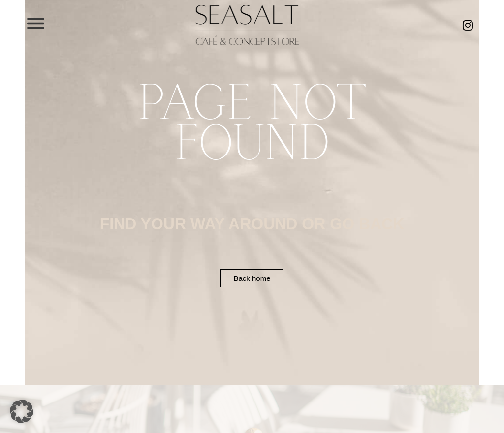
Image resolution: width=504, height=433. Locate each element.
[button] (22, 411)
